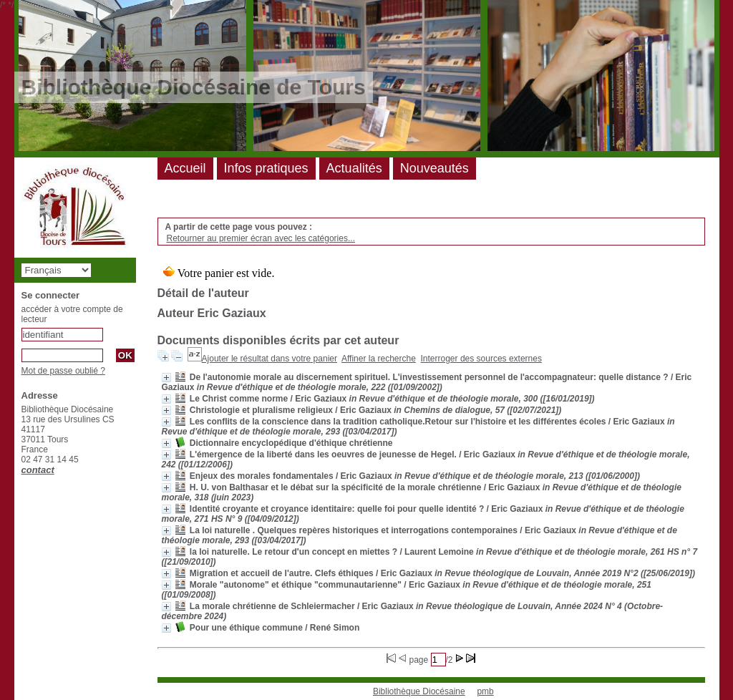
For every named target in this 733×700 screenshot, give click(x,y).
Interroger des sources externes (481, 359)
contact (38, 470)
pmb (485, 691)
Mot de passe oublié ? (63, 371)
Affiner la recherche (379, 359)
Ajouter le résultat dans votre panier (270, 359)
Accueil (185, 168)
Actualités (354, 168)
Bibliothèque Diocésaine (419, 691)
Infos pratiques (266, 168)
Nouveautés (435, 168)
